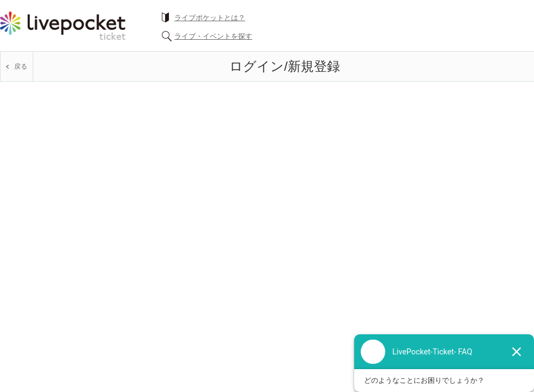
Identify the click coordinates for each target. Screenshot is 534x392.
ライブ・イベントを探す (213, 36)
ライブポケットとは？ (210, 18)
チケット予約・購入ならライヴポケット (63, 26)
